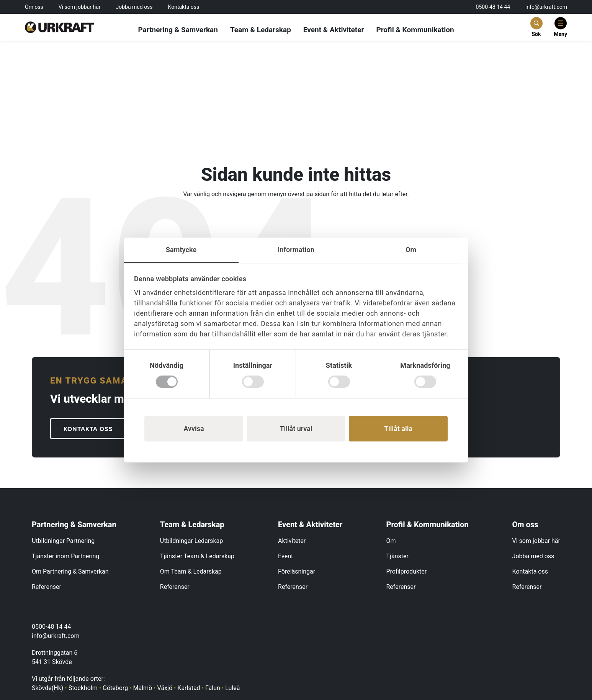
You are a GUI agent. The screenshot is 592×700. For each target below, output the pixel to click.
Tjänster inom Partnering (65, 556)
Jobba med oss (134, 7)
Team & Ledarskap (261, 30)
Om (391, 541)
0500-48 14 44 (493, 7)
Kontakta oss (184, 7)
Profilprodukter (407, 571)
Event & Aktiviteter (334, 30)
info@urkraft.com (546, 7)
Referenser (47, 587)
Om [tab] (411, 250)
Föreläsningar (297, 571)
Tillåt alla (398, 429)
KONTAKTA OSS (88, 429)
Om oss (34, 7)
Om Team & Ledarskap (191, 571)
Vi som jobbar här (80, 7)
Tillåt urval (296, 429)
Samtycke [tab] (181, 250)
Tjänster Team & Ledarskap (197, 556)
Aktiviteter (292, 541)
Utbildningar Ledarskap (191, 541)
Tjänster (397, 556)
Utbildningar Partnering (63, 541)
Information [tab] (296, 250)
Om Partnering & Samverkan (70, 571)
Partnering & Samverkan (178, 30)
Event (285, 556)
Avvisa (194, 429)
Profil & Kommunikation (415, 30)
